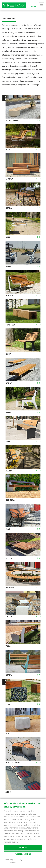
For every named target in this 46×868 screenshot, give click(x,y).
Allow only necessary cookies (13, 861)
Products (34, 7)
